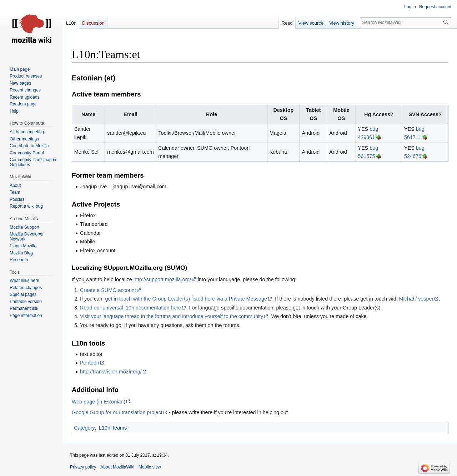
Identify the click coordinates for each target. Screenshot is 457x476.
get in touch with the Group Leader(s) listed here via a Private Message (186, 299)
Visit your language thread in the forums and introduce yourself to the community (172, 316)
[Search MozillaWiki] (406, 22)
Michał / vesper (416, 299)
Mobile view (150, 467)
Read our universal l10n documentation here (130, 308)
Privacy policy (83, 467)
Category (84, 428)
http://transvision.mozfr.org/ (111, 372)
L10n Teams (113, 428)
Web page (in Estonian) (99, 402)
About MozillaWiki (117, 467)
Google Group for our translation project (117, 412)
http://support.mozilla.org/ (162, 279)
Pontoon (90, 363)
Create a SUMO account (108, 290)
